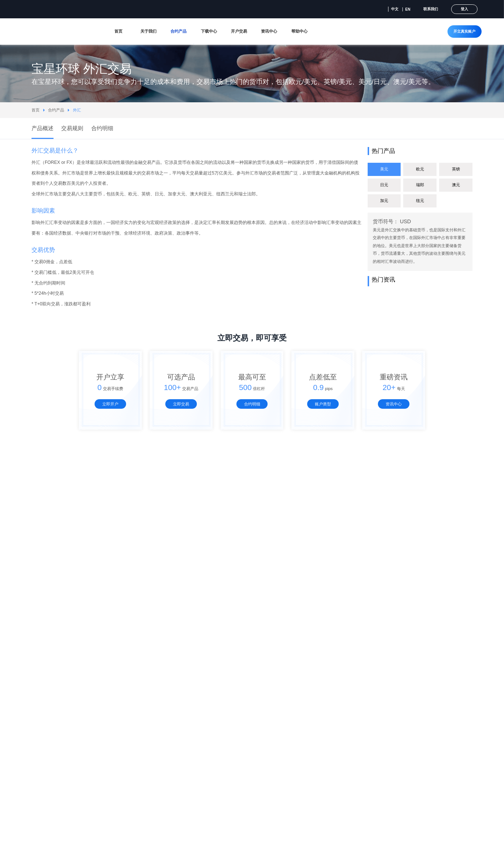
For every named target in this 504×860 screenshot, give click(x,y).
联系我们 (431, 9)
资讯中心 (269, 31)
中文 (395, 9)
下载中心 (209, 31)
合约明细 (252, 404)
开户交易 (239, 31)
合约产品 (179, 31)
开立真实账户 (464, 31)
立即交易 (181, 404)
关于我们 (148, 31)
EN (408, 9)
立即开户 (110, 404)
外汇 (77, 110)
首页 (118, 31)
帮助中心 (299, 31)
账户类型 (323, 404)
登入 (464, 9)
